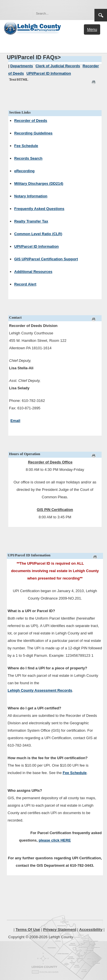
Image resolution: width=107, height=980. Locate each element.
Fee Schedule (26, 146)
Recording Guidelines (33, 133)
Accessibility (91, 930)
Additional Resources (33, 272)
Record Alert (25, 284)
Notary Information (31, 196)
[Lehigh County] (33, 27)
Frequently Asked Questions (39, 209)
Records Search (28, 158)
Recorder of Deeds (31, 121)
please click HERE (55, 840)
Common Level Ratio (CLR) (38, 234)
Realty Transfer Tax (31, 221)
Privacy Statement (60, 930)
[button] (78, 13)
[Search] (58, 13)
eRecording (25, 171)
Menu (92, 29)
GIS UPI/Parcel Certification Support (46, 259)
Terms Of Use (28, 930)
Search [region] (101, 15)
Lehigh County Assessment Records (40, 690)
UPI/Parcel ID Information (37, 246)
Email (15, 421)
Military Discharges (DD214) (39, 183)
